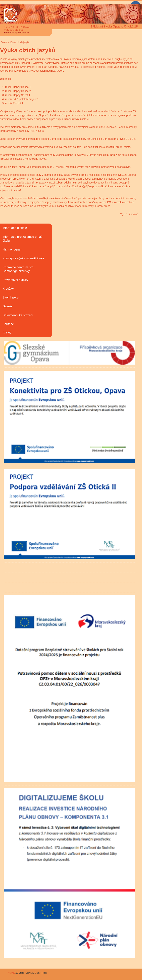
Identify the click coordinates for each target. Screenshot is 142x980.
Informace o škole (15, 228)
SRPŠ (7, 333)
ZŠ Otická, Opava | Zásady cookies (31, 973)
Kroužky (8, 289)
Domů (4, 42)
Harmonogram (12, 249)
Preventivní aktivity (15, 280)
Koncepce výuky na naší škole (23, 258)
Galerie (7, 306)
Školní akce (10, 297)
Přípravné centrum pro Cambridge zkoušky (18, 269)
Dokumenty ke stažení (18, 315)
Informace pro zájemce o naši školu (23, 239)
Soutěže (8, 324)
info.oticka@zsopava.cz (16, 33)
